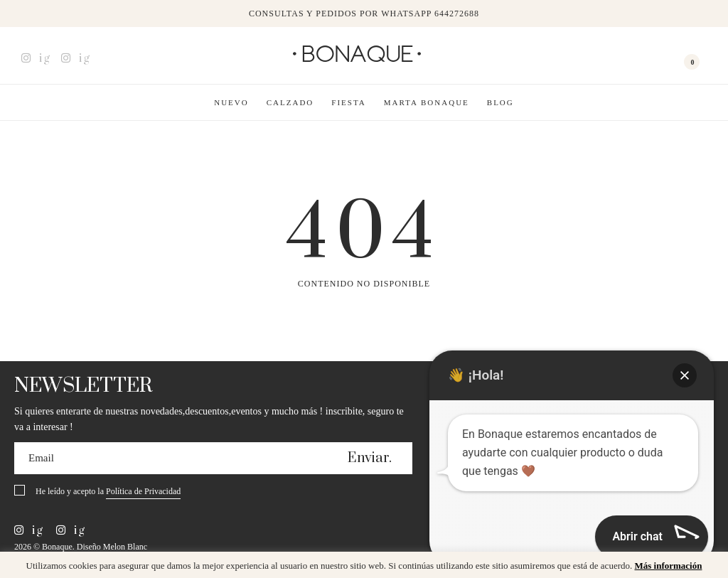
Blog (500, 102)
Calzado (290, 102)
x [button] (707, 567)
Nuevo (231, 102)
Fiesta (348, 102)
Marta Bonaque (427, 102)
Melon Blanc (125, 547)
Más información (668, 566)
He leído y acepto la (108, 492)
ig (36, 58)
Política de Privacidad (143, 491)
